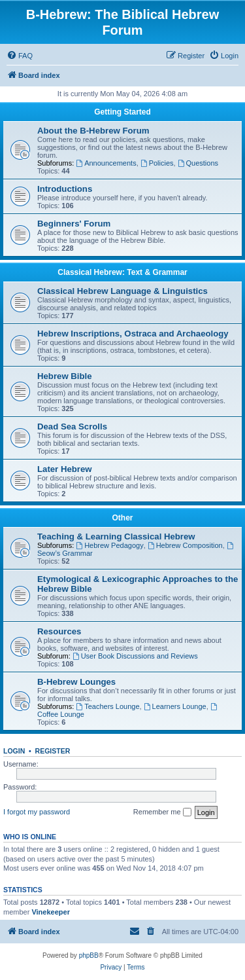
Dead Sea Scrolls (72, 426)
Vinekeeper (51, 912)
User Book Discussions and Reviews (135, 656)
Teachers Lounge (107, 706)
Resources (59, 631)
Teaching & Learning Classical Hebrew (116, 536)
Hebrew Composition (185, 545)
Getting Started (122, 112)
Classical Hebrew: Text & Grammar (122, 272)
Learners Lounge (175, 706)
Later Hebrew (65, 469)
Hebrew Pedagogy (109, 545)
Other (122, 518)
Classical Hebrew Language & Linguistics (122, 291)
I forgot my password (37, 812)
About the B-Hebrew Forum (93, 131)
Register (53, 751)
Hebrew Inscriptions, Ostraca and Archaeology (133, 334)
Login (14, 751)
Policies (157, 163)
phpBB (89, 955)
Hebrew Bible (65, 376)
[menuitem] (20, 56)
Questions (198, 163)
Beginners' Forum (74, 224)
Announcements (106, 163)
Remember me (162, 812)
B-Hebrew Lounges (76, 682)
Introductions (65, 189)
